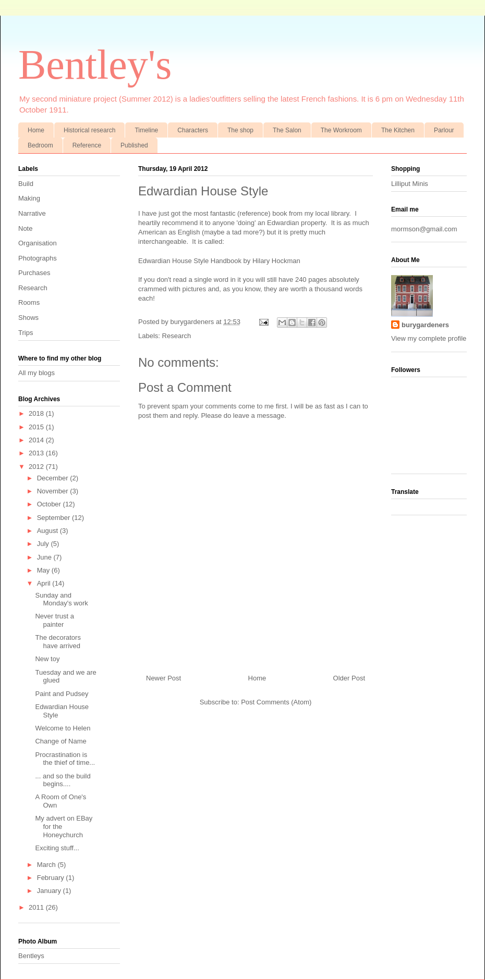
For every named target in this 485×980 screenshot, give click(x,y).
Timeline (146, 130)
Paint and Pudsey (62, 694)
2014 (37, 440)
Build (26, 184)
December (54, 478)
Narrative (32, 213)
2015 (37, 427)
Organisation (38, 243)
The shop (240, 130)
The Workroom (341, 130)
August (48, 531)
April (45, 583)
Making (29, 198)
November (54, 491)
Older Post (349, 678)
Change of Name (60, 741)
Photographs (38, 258)
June (45, 557)
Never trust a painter (54, 620)
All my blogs (37, 373)
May (44, 570)
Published (134, 145)
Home (36, 130)
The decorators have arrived (58, 642)
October (50, 504)
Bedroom (40, 145)
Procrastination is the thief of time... (65, 759)
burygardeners (193, 322)
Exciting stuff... (57, 848)
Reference (87, 145)
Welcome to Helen (63, 728)
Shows (28, 318)
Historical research (89, 130)
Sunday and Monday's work (61, 599)
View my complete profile (429, 338)
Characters (193, 130)
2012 (37, 467)
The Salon (287, 130)
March (47, 865)
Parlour (444, 130)
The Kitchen (398, 130)
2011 (37, 907)
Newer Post (163, 678)
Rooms (29, 302)
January (50, 891)
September (54, 518)
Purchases (34, 273)
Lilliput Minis (410, 184)
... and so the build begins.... (63, 780)
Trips (26, 333)
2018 (37, 413)
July (44, 544)
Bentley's (95, 65)
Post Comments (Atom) (276, 702)
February (52, 878)
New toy (47, 659)
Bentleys (31, 956)
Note (25, 228)
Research (177, 336)
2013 (37, 453)
